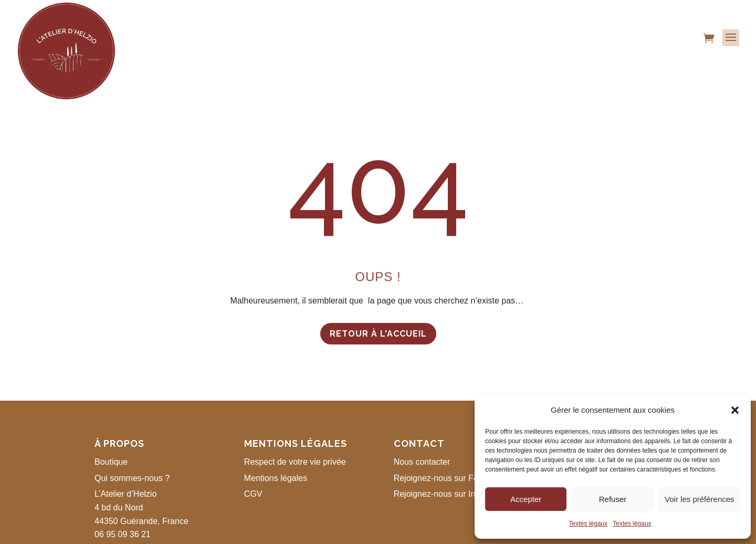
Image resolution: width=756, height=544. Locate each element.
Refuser (613, 499)
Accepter (526, 499)
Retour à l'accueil (378, 334)
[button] (735, 410)
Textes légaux (588, 524)
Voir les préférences (700, 499)
